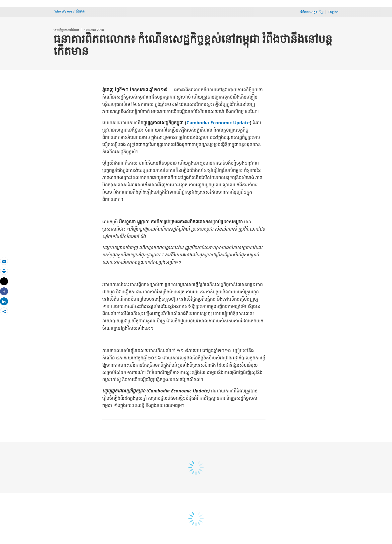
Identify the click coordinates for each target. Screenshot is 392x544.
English (333, 12)
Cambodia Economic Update (218, 123)
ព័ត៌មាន (80, 11)
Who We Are (63, 11)
